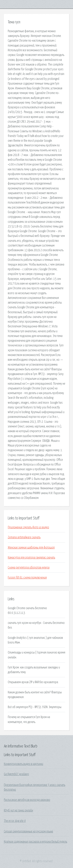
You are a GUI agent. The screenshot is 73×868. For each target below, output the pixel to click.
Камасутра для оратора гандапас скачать (31, 558)
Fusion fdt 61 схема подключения (27, 578)
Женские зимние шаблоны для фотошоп (31, 548)
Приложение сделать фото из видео (28, 527)
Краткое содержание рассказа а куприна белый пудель (36, 842)
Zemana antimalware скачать (24, 537)
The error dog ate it (15, 821)
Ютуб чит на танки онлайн (18, 810)
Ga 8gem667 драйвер (16, 774)
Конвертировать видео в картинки (24, 764)
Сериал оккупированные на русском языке (29, 831)
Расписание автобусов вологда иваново (27, 800)
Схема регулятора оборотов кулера (29, 568)
